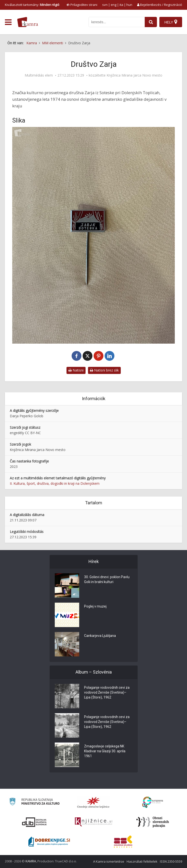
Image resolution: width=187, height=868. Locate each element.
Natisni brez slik (104, 370)
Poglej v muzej (95, 606)
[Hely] (171, 22)
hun (129, 5)
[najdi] (151, 22)
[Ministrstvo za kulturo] (34, 802)
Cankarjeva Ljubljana (100, 636)
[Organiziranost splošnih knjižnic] (93, 802)
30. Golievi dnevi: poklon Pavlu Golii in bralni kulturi (107, 579)
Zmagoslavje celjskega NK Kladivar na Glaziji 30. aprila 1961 (105, 751)
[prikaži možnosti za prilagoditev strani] (82, 5)
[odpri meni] (8, 22)
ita (121, 5)
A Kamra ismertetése (109, 861)
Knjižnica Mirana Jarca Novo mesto (134, 75)
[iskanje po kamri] (117, 22)
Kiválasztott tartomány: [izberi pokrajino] (32, 5)
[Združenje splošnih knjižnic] (123, 842)
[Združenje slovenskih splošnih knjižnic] (93, 822)
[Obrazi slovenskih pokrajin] (153, 822)
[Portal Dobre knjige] (49, 842)
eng (114, 5)
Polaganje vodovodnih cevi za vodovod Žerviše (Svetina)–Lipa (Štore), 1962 (107, 692)
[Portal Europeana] (153, 802)
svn (105, 5)
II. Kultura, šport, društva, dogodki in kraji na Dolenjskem (55, 483)
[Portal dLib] (34, 822)
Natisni (76, 370)
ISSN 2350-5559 (171, 861)
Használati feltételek (142, 861)
